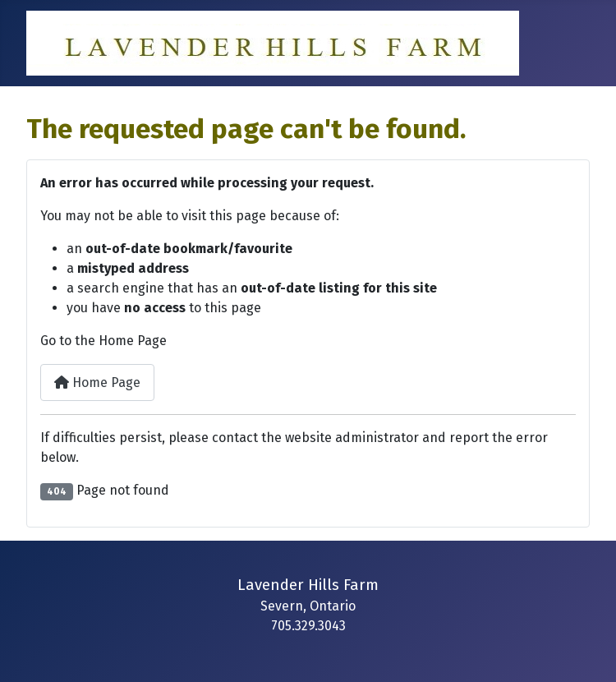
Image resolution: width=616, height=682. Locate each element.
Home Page (97, 382)
